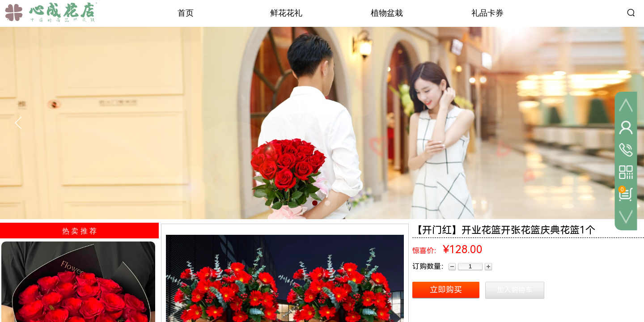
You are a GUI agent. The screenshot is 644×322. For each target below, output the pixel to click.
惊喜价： (427, 251)
